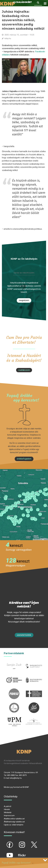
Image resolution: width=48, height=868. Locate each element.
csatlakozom (24, 370)
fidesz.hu (14, 690)
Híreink (7, 809)
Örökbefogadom (24, 459)
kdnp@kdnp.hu (16, 778)
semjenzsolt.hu (14, 662)
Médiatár (8, 812)
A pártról (7, 806)
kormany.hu (34, 676)
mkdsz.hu (34, 690)
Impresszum (9, 815)
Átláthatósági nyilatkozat (14, 822)
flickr (19, 853)
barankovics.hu (34, 662)
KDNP (24, 752)
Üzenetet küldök (24, 635)
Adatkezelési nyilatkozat (14, 819)
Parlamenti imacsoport (34, 719)
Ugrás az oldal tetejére (14, 825)
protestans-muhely (14, 719)
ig (17, 843)
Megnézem (24, 300)
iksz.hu (14, 676)
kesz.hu (14, 704)
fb (6, 843)
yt (5, 853)
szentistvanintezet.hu (34, 704)
